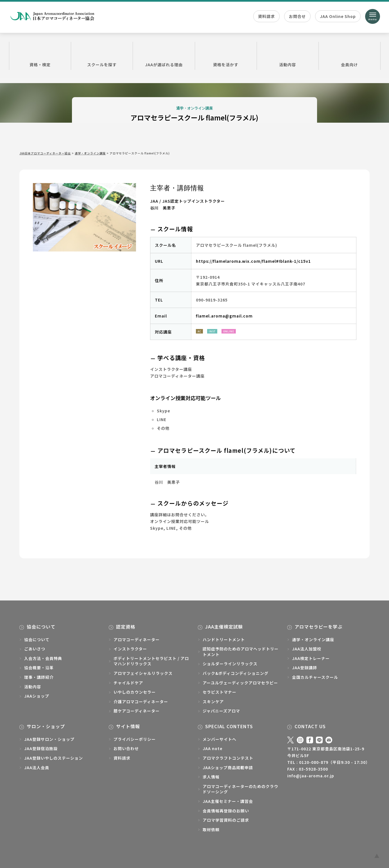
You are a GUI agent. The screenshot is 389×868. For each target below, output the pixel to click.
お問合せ (297, 16)
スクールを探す (102, 56)
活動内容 (288, 56)
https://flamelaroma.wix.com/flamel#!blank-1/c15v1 (253, 261)
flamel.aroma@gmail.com (224, 316)
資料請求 (266, 16)
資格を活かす (226, 56)
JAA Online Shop (338, 16)
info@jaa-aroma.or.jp (311, 776)
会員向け (350, 56)
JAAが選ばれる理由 (164, 56)
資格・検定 (40, 56)
